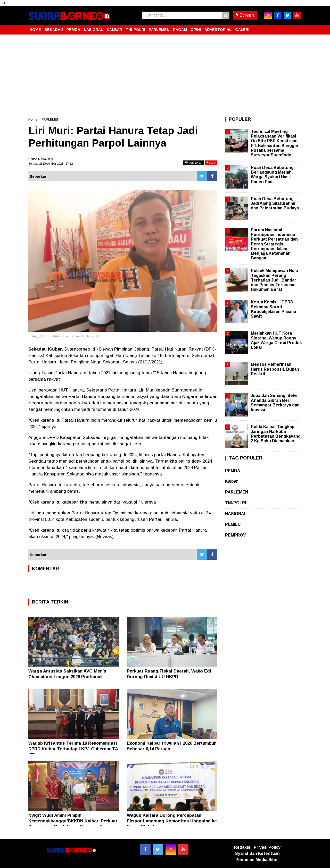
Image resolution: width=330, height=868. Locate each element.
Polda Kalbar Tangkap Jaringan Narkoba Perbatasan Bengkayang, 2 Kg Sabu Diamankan (276, 434)
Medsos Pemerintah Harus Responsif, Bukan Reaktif (275, 369)
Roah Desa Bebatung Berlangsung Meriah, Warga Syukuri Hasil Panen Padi (272, 175)
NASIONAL (93, 30)
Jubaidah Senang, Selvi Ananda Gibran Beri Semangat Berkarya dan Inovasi (275, 403)
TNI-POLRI (135, 30)
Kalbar (232, 481)
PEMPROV (236, 535)
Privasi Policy (267, 847)
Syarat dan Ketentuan (257, 853)
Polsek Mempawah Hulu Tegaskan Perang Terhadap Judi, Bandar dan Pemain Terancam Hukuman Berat (274, 280)
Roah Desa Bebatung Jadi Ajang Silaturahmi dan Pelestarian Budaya (275, 203)
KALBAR (114, 30)
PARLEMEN (159, 30)
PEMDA (73, 30)
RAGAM (180, 30)
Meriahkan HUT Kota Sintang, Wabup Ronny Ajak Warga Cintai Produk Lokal (276, 340)
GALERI (242, 30)
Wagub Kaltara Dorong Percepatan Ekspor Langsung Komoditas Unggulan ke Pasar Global (172, 821)
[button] (296, 28)
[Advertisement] (165, 76)
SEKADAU (54, 30)
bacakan (193, 162)
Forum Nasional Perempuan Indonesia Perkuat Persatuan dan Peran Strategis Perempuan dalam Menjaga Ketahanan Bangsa (274, 244)
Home (33, 119)
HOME (35, 30)
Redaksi (242, 847)
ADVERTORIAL (218, 30)
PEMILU (233, 524)
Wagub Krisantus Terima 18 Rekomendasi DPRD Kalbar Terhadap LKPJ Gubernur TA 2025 (73, 749)
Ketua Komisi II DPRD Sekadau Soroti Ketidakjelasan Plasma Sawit (273, 309)
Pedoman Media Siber (257, 860)
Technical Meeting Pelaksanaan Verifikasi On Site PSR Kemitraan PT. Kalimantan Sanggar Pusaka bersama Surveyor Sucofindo (275, 143)
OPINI (196, 30)
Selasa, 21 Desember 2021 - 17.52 (51, 164)
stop (211, 162)
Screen (245, 15)
